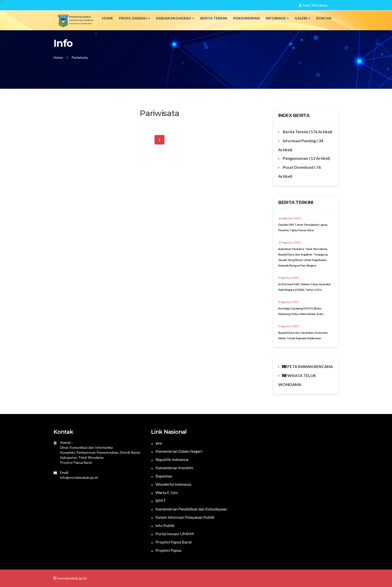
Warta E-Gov (164, 492)
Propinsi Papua (166, 550)
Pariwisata (80, 57)
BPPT (158, 501)
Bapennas (162, 476)
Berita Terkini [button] (214, 18)
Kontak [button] (324, 18)
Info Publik (163, 525)
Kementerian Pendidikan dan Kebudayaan (189, 509)
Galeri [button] (302, 18)
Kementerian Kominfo (172, 468)
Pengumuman (306, 158)
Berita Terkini (307, 132)
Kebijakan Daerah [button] (175, 18)
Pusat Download (299, 172)
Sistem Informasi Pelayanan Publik (183, 517)
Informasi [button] (277, 18)
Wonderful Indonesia (171, 484)
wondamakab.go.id (72, 578)
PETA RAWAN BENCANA (307, 366)
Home (107, 18)
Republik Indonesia (170, 459)
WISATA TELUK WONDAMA (297, 380)
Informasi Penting (301, 145)
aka (156, 443)
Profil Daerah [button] (134, 18)
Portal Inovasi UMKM (172, 534)
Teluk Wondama (313, 5)
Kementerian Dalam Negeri (177, 451)
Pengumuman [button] (246, 18)
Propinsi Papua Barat (171, 542)
